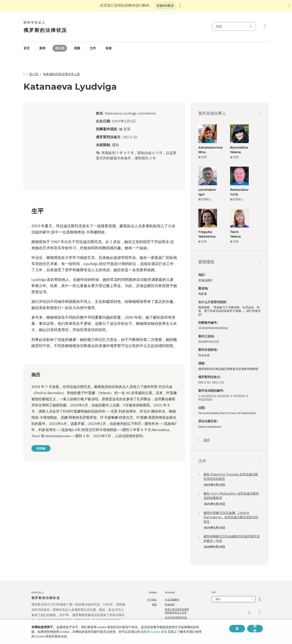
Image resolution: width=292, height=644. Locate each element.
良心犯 (60, 48)
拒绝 (255, 629)
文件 (93, 48)
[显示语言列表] (181, 5)
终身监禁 (170, 604)
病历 (207, 440)
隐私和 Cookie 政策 (154, 632)
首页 (27, 48)
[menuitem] (27, 48)
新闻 (42, 48)
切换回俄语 (165, 5)
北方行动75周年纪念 (176, 617)
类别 (218, 599)
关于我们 (152, 600)
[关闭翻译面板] (289, 5)
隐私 (155, 604)
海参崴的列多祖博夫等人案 (61, 74)
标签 (109, 48)
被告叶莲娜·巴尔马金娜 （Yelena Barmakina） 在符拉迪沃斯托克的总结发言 (231, 517)
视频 (77, 48)
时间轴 (41, 448)
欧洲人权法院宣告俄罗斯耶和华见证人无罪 (177, 611)
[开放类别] (260, 599)
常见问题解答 (172, 600)
